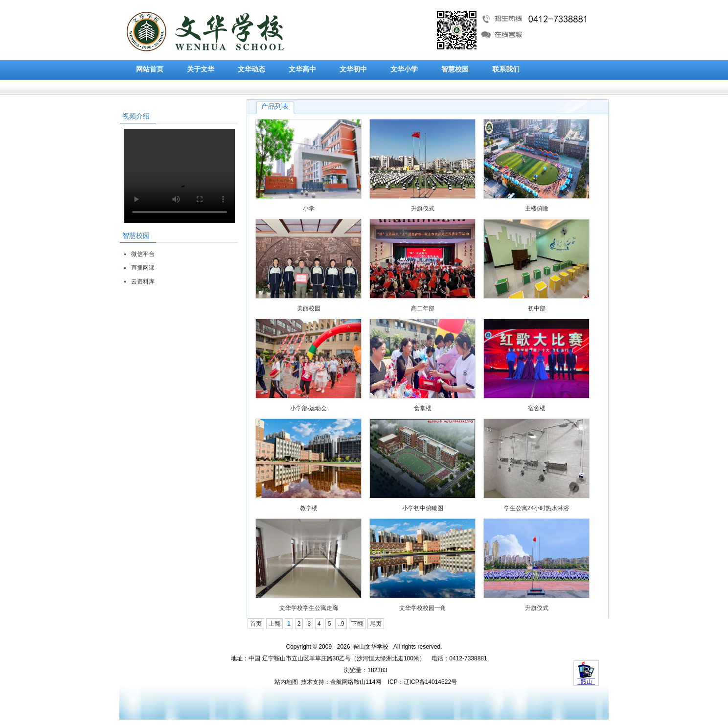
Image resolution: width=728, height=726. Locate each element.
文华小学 (404, 69)
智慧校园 (455, 69)
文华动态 (251, 69)
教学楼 (309, 508)
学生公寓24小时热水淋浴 (536, 508)
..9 (341, 624)
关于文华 (201, 69)
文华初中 (353, 69)
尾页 (376, 624)
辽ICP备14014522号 (430, 682)
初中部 (537, 308)
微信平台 (143, 254)
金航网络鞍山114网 (356, 682)
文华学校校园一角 (423, 608)
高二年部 (423, 308)
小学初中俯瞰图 (423, 508)
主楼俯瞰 (537, 209)
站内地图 (286, 682)
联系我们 (506, 69)
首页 (256, 624)
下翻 (357, 624)
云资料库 (143, 281)
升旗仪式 (423, 209)
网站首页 (150, 69)
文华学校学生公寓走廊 (309, 608)
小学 (309, 209)
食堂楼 (423, 408)
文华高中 (302, 69)
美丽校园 (309, 308)
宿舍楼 (537, 408)
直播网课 (143, 268)
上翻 (274, 624)
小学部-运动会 (309, 408)
